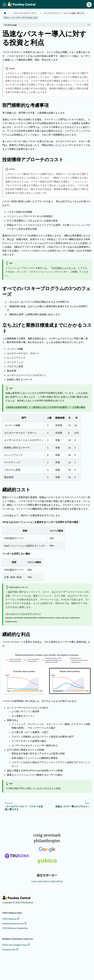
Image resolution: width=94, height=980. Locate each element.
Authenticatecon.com (14, 923)
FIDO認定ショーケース (64, 268)
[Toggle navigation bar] (4, 5)
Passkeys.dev (10, 949)
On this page (10, 25)
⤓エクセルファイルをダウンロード (23, 614)
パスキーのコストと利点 (48, 788)
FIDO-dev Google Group (16, 945)
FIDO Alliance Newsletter (15, 928)
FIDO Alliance (11, 919)
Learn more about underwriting (47, 881)
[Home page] (5, 13)
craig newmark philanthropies (47, 838)
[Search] (89, 5)
